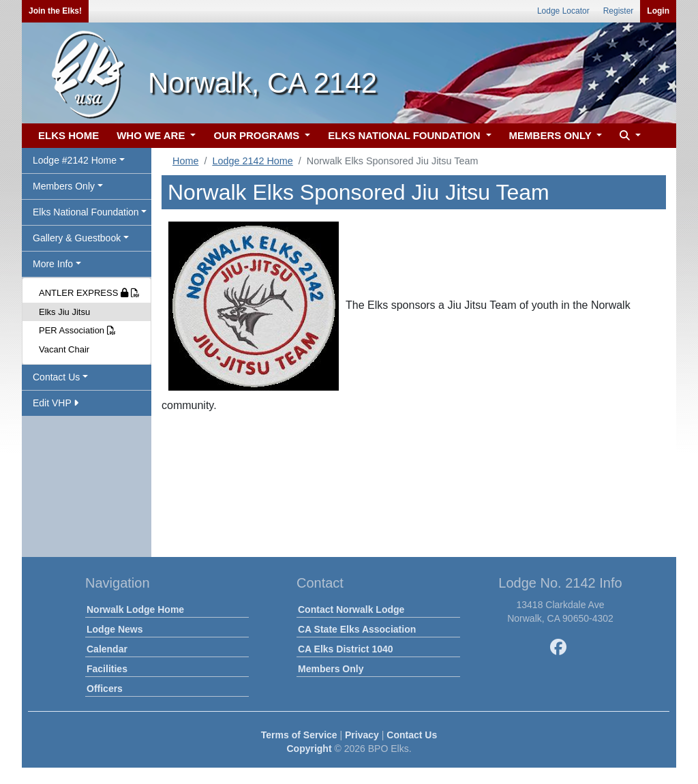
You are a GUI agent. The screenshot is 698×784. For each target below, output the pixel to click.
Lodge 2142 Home (252, 161)
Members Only (331, 669)
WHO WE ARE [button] (152, 135)
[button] (628, 136)
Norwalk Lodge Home (135, 609)
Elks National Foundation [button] (86, 212)
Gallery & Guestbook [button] (77, 238)
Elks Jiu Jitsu (64, 312)
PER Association (77, 330)
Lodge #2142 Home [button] (75, 160)
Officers (105, 689)
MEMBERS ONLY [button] (552, 135)
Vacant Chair (64, 349)
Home (185, 161)
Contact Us (412, 735)
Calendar (107, 649)
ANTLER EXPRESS (89, 293)
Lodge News (115, 629)
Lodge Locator (563, 11)
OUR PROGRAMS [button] (258, 135)
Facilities (107, 669)
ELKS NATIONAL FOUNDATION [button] (406, 135)
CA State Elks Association (357, 629)
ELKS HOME (69, 135)
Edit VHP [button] (56, 403)
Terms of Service (299, 735)
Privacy (362, 735)
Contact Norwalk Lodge (351, 609)
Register (619, 11)
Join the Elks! (55, 11)
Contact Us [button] (56, 377)
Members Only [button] (64, 186)
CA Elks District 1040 (346, 649)
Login (658, 11)
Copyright (309, 749)
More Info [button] (53, 264)
